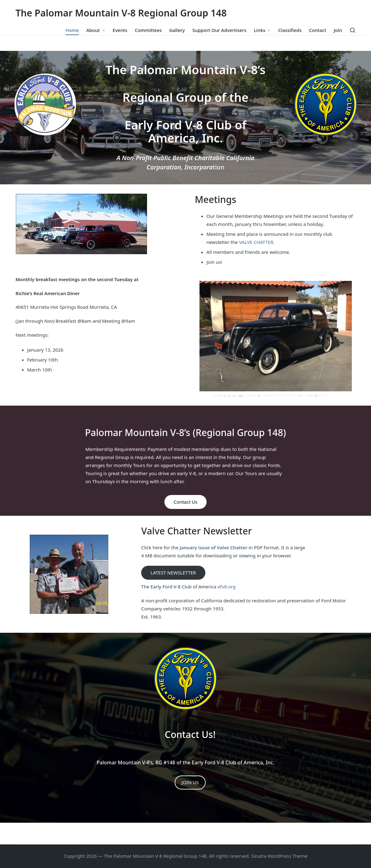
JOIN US (190, 782)
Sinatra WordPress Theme (279, 856)
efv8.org (226, 587)
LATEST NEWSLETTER (173, 573)
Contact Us (185, 502)
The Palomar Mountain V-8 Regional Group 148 (121, 13)
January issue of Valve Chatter (213, 547)
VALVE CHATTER (256, 242)
